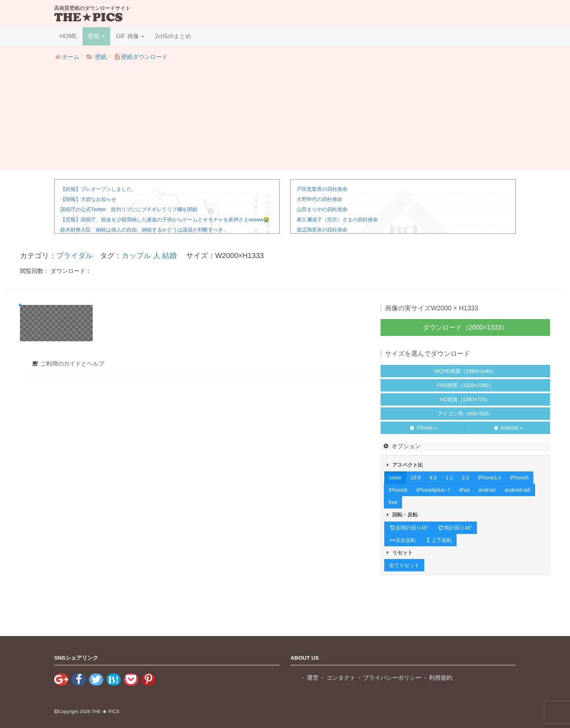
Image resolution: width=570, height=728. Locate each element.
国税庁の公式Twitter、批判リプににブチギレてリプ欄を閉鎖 (129, 209)
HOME (68, 36)
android (487, 490)
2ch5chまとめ (173, 36)
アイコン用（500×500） (465, 414)
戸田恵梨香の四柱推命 (322, 189)
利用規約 (441, 678)
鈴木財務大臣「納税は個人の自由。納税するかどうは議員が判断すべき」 (144, 230)
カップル (136, 256)
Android (508, 428)
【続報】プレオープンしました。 (99, 189)
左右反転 (402, 540)
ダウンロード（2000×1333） (465, 327)
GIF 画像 (130, 36)
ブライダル (75, 256)
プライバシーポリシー (392, 678)
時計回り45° (455, 528)
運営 (313, 678)
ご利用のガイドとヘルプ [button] (68, 560)
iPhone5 (519, 478)
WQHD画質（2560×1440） (465, 371)
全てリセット (404, 565)
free (393, 502)
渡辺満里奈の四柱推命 (322, 230)
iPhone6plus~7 (433, 490)
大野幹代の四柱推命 (320, 199)
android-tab (517, 490)
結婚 (169, 256)
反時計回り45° (409, 528)
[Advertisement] (285, 119)
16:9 (415, 478)
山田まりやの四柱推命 (322, 209)
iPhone (423, 428)
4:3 (433, 478)
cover (395, 478)
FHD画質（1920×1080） (465, 385)
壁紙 (96, 36)
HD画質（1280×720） (465, 399)
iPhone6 (398, 490)
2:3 (465, 478)
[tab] (195, 561)
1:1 (449, 478)
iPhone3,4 (489, 478)
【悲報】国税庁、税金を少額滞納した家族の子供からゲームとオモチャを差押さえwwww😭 (165, 220)
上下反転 (438, 540)
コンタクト (341, 678)
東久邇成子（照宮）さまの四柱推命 (337, 220)
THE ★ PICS (106, 711)
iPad (464, 490)
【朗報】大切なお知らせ (88, 199)
